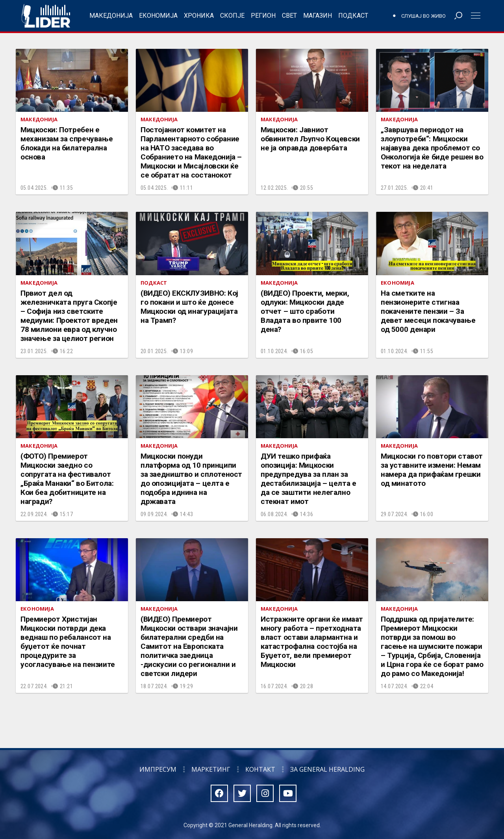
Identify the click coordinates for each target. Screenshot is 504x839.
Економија (158, 16)
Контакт (260, 769)
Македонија (111, 16)
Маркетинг (211, 769)
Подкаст (353, 16)
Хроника (199, 16)
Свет (289, 16)
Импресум (158, 769)
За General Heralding (327, 769)
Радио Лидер (46, 16)
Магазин (318, 16)
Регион (263, 16)
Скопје (232, 16)
